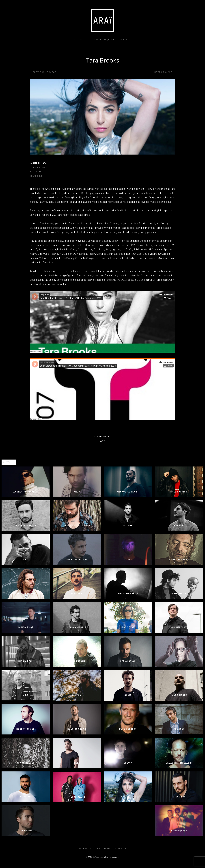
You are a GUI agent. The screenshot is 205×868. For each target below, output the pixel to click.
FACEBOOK (85, 849)
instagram (35, 172)
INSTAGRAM (103, 849)
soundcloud (36, 176)
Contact (125, 40)
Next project (165, 72)
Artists (79, 40)
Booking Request (103, 40)
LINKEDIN (121, 849)
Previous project (43, 72)
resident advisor (39, 167)
